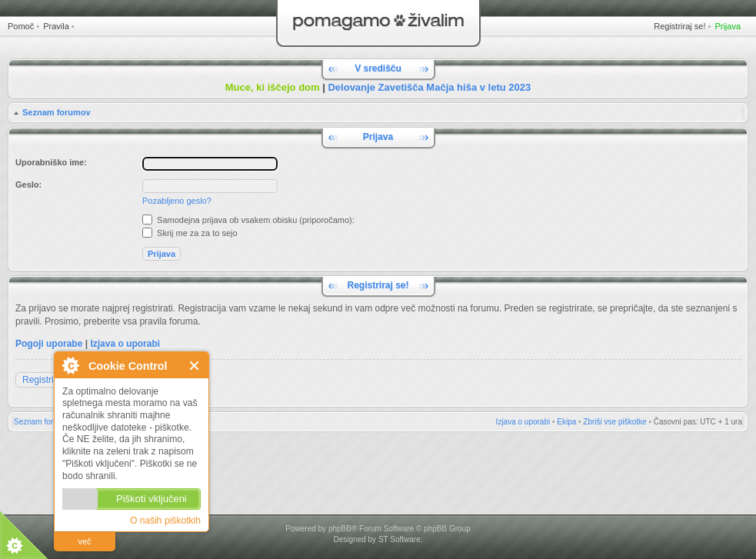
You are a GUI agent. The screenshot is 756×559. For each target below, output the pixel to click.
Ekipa (566, 422)
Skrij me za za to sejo (190, 233)
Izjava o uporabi (125, 344)
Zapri (195, 366)
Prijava (728, 26)
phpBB (340, 529)
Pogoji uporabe (49, 344)
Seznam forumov (57, 112)
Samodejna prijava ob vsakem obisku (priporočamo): (248, 220)
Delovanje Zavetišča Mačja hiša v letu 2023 (429, 87)
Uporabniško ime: (51, 162)
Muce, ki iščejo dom (273, 87)
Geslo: (28, 185)
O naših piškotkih (165, 521)
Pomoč (21, 26)
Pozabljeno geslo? (177, 201)
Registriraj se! (679, 26)
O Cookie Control (70, 365)
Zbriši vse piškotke (614, 422)
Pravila (56, 26)
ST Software (400, 539)
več (84, 541)
